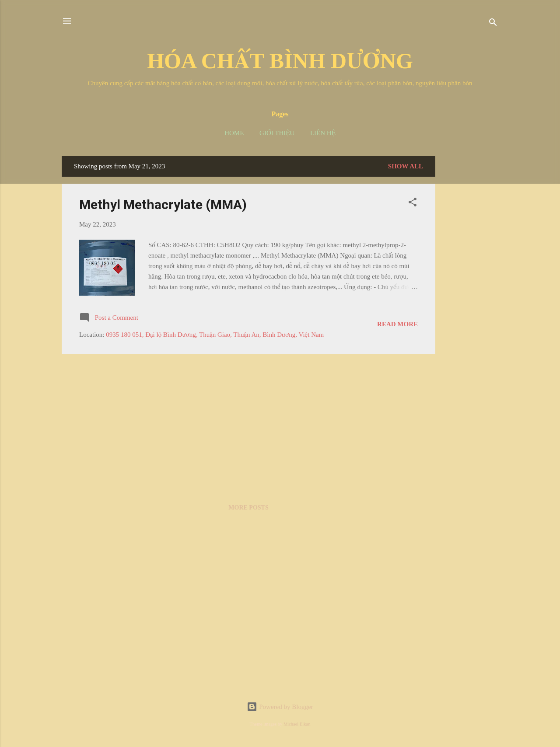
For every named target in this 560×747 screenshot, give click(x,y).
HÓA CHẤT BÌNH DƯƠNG (280, 61)
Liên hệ (323, 133)
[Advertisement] (470, 287)
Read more (397, 324)
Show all (406, 166)
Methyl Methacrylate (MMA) (163, 204)
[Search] (493, 24)
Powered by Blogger (280, 707)
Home (234, 133)
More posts (248, 508)
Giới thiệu (277, 133)
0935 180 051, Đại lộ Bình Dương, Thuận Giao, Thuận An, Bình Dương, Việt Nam (215, 335)
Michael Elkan (297, 724)
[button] (413, 204)
